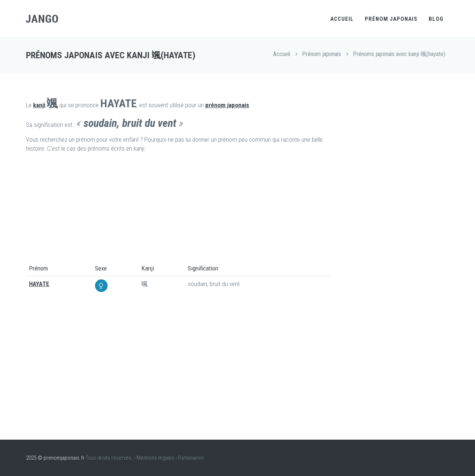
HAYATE (39, 284)
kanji (39, 105)
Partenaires (191, 458)
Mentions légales (155, 458)
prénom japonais (227, 105)
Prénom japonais (391, 19)
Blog (436, 19)
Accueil (342, 19)
